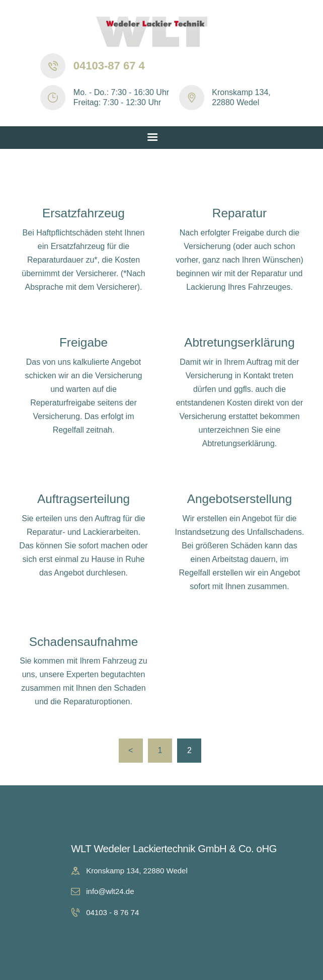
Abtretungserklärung (239, 342)
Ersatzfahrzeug (84, 213)
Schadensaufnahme (84, 642)
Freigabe (84, 342)
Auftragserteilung (84, 499)
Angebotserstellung (240, 499)
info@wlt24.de (110, 891)
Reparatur (239, 213)
